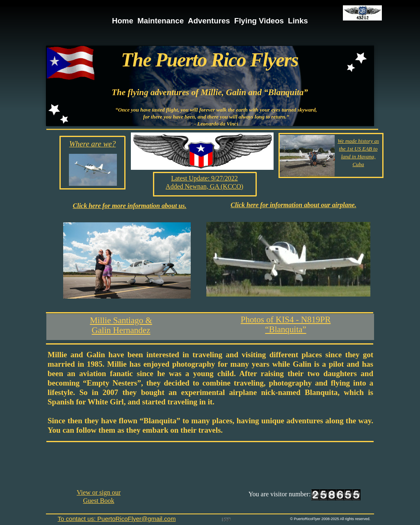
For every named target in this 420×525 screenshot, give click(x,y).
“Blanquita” (285, 329)
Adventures (209, 21)
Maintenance (161, 21)
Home (123, 21)
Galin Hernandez (121, 330)
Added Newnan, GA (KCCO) (204, 186)
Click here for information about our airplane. (293, 205)
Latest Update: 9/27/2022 (204, 178)
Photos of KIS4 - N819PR (286, 320)
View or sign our (99, 492)
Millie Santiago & (121, 320)
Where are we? (93, 144)
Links (298, 21)
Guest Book (99, 501)
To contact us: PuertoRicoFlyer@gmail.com (117, 519)
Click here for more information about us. (130, 206)
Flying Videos (259, 21)
